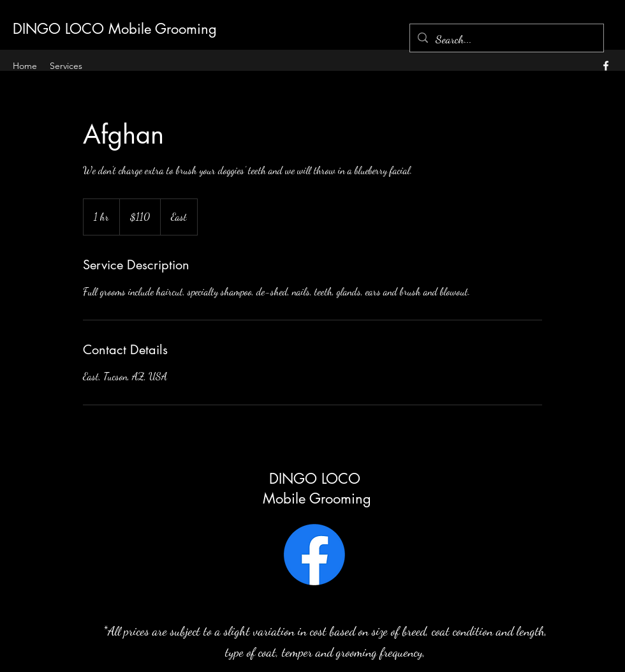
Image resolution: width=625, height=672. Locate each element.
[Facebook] (314, 555)
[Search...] (506, 40)
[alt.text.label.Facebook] (606, 66)
